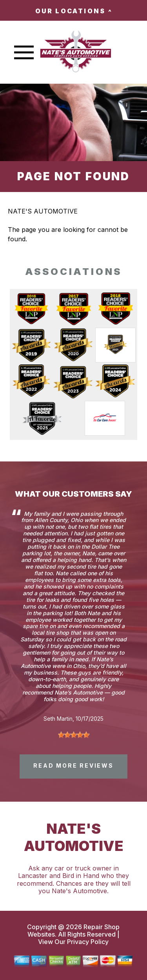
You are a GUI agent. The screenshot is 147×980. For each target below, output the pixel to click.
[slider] (74, 735)
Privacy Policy (88, 942)
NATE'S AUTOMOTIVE (43, 211)
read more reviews (73, 766)
